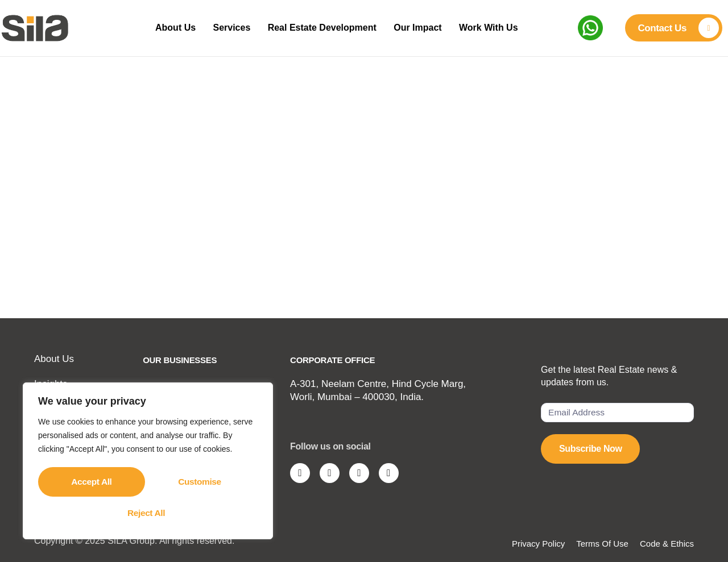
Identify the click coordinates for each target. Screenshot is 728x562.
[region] (148, 463)
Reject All (202, 483)
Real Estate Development (325, 28)
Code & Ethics (667, 544)
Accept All (148, 512)
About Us (171, 28)
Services (231, 28)
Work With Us (499, 28)
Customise (92, 483)
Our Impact (424, 28)
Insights (51, 384)
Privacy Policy (538, 544)
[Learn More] (673, 28)
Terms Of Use (602, 544)
